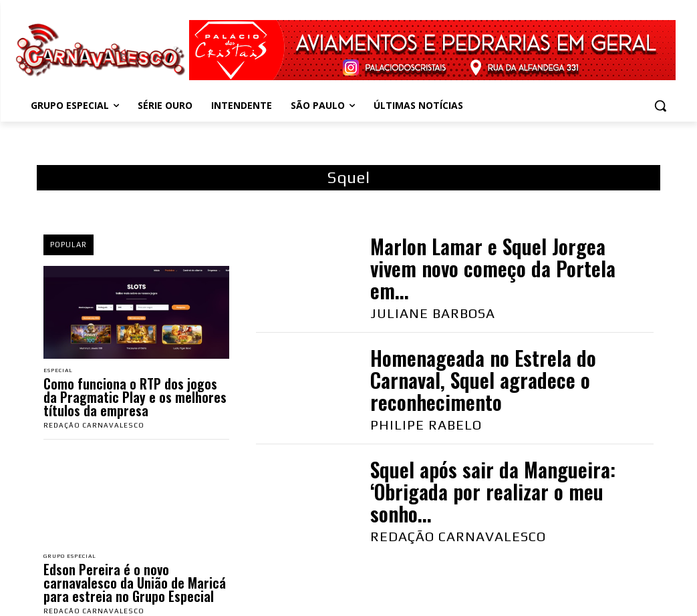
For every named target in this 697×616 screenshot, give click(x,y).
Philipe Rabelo (426, 425)
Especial (61, 371)
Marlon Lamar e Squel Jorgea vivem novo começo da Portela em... (493, 268)
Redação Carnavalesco (94, 427)
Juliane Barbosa (433, 313)
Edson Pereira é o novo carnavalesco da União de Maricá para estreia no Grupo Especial (135, 585)
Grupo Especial (75, 558)
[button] (660, 106)
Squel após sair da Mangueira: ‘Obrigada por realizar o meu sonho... (493, 491)
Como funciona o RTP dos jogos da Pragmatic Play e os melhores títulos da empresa (135, 398)
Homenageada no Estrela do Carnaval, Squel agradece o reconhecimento (483, 380)
